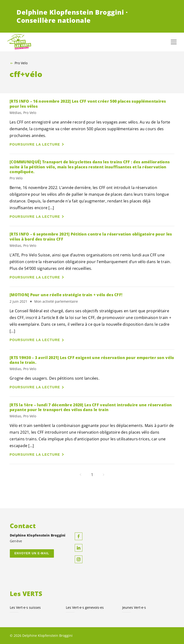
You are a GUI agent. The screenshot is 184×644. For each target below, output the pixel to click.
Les (85, 607)
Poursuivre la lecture (35, 144)
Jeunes (134, 607)
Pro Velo (21, 63)
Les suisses (25, 607)
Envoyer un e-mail (32, 553)
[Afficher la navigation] (174, 42)
